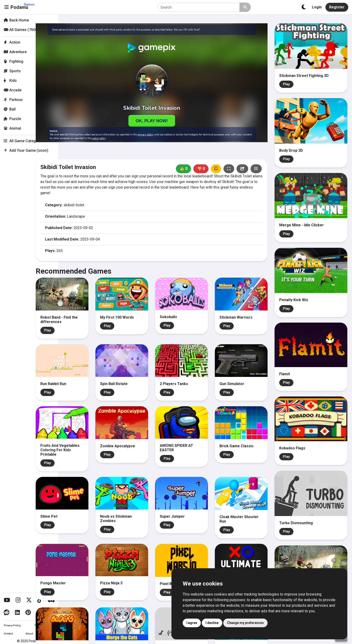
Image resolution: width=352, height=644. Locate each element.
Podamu (23, 6)
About (29, 634)
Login (317, 7)
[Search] (199, 7)
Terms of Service (44, 625)
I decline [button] (212, 623)
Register (337, 7)
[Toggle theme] (304, 7)
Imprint (50, 634)
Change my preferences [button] (245, 623)
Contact (8, 634)
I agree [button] (192, 623)
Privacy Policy (12, 625)
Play (75, 316)
